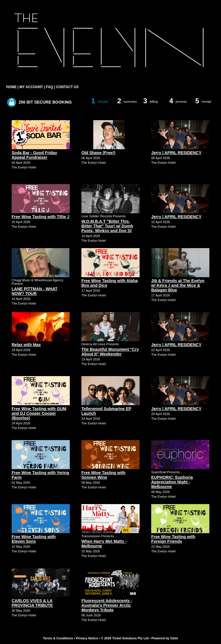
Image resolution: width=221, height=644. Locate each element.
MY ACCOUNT (31, 87)
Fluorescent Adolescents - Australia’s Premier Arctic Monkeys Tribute (107, 605)
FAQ (50, 87)
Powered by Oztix (165, 638)
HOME (11, 87)
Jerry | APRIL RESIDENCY (176, 153)
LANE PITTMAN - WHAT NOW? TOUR (35, 291)
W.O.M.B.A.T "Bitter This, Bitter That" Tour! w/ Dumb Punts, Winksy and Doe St (107, 226)
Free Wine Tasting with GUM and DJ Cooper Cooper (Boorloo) (39, 413)
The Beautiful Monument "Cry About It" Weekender (110, 352)
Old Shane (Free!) (98, 153)
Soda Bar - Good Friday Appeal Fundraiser (34, 155)
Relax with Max (26, 345)
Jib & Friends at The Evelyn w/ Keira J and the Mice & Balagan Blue (178, 285)
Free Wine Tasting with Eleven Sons (34, 539)
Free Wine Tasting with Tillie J (41, 217)
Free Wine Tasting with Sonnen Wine (103, 475)
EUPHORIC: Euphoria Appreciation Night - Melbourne (172, 482)
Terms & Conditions (58, 638)
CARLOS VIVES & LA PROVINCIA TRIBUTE (32, 603)
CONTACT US (67, 87)
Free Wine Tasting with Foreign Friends (173, 539)
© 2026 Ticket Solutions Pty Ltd (125, 638)
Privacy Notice (87, 638)
